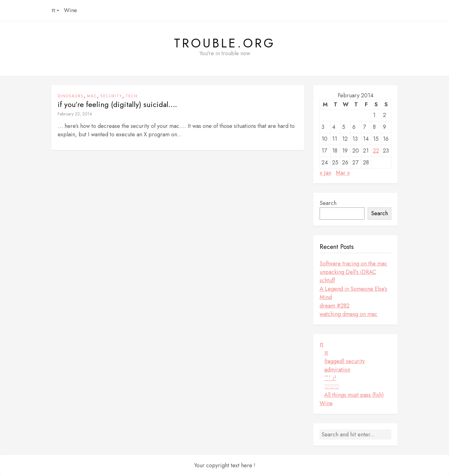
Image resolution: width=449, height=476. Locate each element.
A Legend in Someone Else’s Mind (353, 293)
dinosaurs (71, 96)
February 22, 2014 (75, 114)
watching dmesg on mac (348, 314)
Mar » (343, 173)
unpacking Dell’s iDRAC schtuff (348, 276)
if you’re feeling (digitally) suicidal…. (117, 104)
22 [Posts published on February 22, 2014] (376, 151)
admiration (337, 370)
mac (92, 96)
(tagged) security (345, 361)
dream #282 (335, 306)
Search (328, 203)
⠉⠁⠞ (330, 378)
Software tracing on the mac (353, 264)
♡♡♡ (332, 386)
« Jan (325, 173)
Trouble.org (225, 43)
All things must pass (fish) (354, 395)
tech (132, 96)
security (111, 96)
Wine (70, 10)
